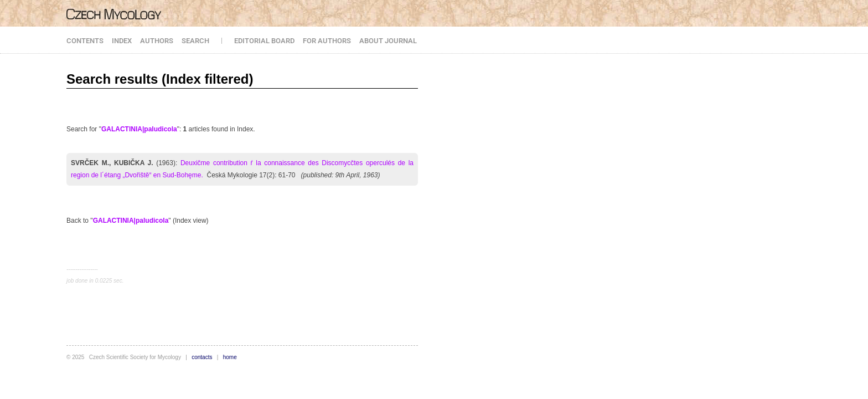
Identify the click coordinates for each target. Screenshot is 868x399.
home (230, 357)
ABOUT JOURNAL (388, 41)
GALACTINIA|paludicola (139, 129)
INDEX (122, 41)
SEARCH (195, 41)
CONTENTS (85, 41)
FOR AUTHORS (327, 41)
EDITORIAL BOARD (264, 41)
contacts (202, 357)
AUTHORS (157, 41)
